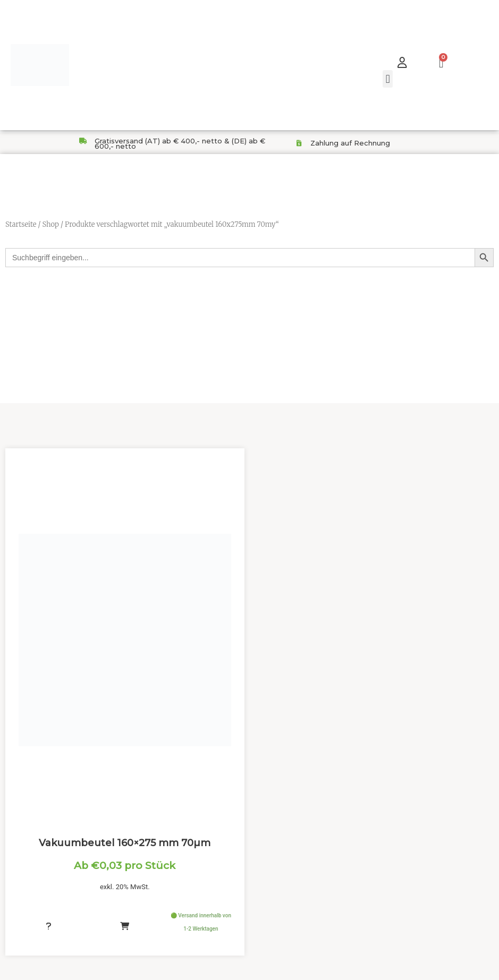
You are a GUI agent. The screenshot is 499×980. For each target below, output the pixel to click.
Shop (50, 224)
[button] (388, 79)
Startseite (21, 224)
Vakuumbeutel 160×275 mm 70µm (125, 838)
